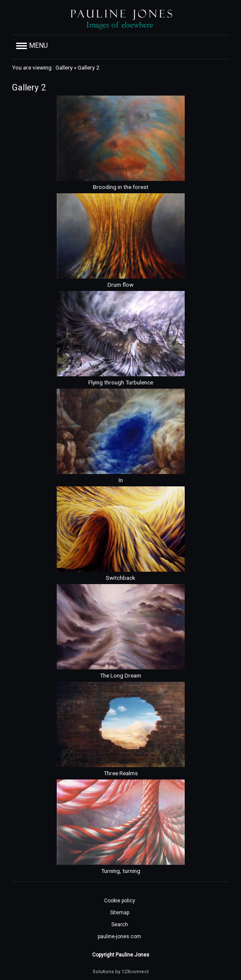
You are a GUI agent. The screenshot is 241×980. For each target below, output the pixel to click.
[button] (120, 46)
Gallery (64, 67)
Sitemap (120, 913)
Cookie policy (120, 901)
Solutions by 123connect (120, 972)
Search (120, 925)
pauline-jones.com (119, 936)
